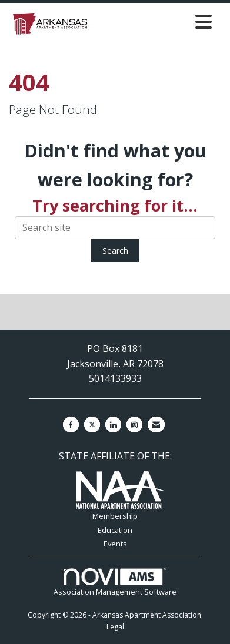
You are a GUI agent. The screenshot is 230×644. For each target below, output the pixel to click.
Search (115, 251)
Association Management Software (115, 583)
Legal (115, 627)
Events (115, 544)
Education (115, 530)
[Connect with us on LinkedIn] (113, 425)
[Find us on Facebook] (71, 425)
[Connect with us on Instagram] (134, 425)
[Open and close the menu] (155, 21)
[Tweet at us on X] (92, 425)
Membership (115, 516)
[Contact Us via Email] (156, 425)
